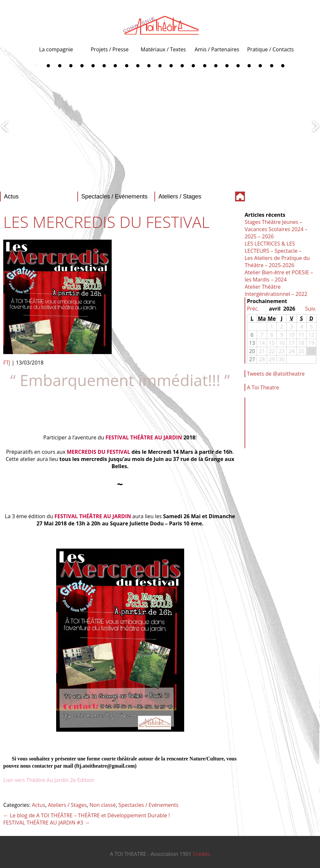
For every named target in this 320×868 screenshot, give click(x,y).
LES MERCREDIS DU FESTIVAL (106, 222)
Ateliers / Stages (67, 805)
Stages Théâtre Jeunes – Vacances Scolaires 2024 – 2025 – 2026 (276, 229)
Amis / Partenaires (217, 49)
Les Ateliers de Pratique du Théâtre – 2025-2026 (277, 262)
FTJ (7, 363)
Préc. (253, 309)
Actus (39, 805)
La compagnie (56, 49)
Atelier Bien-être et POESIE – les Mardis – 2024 (279, 276)
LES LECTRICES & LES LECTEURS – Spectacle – (273, 247)
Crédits (202, 854)
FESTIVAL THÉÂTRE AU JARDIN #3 (47, 823)
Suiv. (311, 309)
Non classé (103, 805)
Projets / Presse (110, 49)
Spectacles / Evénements (149, 805)
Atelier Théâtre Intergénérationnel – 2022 (276, 290)
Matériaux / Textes (163, 49)
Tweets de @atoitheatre (276, 374)
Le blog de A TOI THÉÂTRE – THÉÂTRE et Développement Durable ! (87, 815)
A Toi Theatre (263, 387)
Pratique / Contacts (271, 49)
